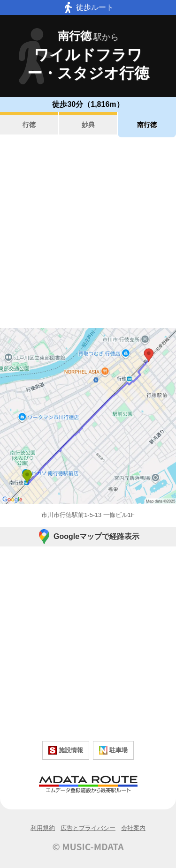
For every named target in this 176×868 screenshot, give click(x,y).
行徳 (29, 125)
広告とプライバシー (88, 828)
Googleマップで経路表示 (88, 537)
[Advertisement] (88, 233)
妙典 (88, 125)
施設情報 (66, 750)
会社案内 (133, 828)
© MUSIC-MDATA (88, 846)
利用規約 (43, 828)
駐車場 (113, 750)
